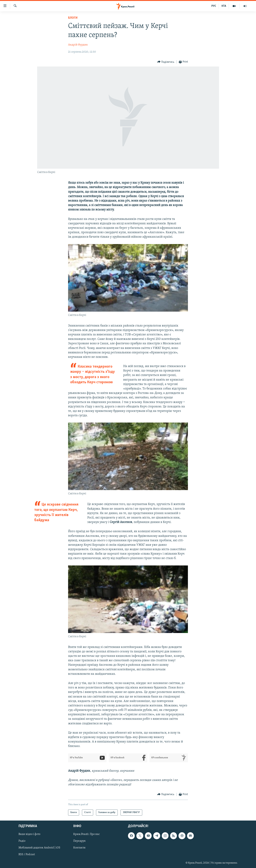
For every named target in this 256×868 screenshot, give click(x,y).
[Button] (166, 62)
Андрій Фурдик (78, 45)
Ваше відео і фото (29, 834)
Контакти (79, 848)
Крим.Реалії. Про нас (86, 834)
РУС (214, 6)
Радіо (22, 841)
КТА (224, 6)
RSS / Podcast (27, 855)
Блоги (73, 18)
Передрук (79, 841)
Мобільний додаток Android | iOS (39, 848)
